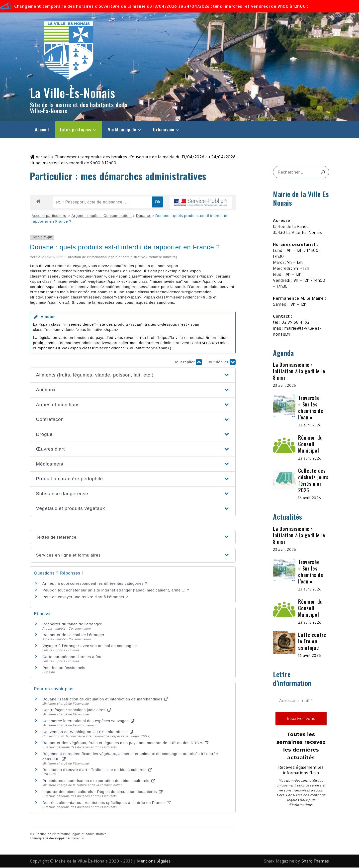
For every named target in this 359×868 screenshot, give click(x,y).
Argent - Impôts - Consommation (102, 216)
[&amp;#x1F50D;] (323, 173)
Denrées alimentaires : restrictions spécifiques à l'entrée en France (106, 803)
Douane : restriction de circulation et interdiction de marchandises (105, 700)
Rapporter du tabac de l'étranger (72, 625)
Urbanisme (167, 129)
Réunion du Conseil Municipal (310, 444)
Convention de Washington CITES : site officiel (88, 732)
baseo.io (78, 839)
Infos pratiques (79, 129)
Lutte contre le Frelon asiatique (312, 642)
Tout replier (188, 363)
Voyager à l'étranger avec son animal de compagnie (90, 646)
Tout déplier (221, 363)
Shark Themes (315, 862)
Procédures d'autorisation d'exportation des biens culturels (99, 781)
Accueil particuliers (50, 216)
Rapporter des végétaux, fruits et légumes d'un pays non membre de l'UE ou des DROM (125, 743)
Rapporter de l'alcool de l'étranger (73, 635)
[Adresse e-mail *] (301, 701)
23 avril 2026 (285, 386)
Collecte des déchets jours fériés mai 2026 (313, 481)
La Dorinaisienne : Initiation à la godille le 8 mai (299, 372)
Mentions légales (154, 862)
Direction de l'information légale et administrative (70, 835)
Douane (144, 216)
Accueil (42, 129)
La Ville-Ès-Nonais (73, 93)
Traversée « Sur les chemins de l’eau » (311, 408)
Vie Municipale (125, 129)
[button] (133, 376)
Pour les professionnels (64, 668)
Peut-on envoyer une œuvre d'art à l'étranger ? (85, 597)
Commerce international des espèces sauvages (88, 721)
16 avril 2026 (310, 498)
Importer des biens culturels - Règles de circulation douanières (102, 792)
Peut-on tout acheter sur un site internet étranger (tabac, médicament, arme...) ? (116, 591)
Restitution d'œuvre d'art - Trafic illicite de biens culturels (97, 770)
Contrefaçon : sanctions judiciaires (77, 710)
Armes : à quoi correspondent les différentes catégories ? (95, 584)
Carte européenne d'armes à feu (72, 657)
